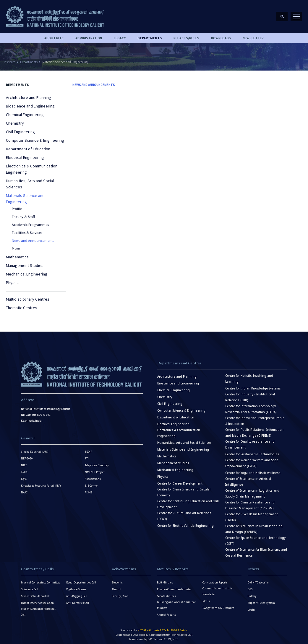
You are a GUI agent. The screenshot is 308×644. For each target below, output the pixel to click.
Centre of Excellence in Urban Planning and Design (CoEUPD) (254, 526)
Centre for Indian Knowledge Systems (253, 385)
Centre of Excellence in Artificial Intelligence (248, 479)
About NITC (54, 35)
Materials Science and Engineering (65, 59)
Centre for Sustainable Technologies (252, 451)
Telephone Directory (97, 462)
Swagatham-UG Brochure (218, 605)
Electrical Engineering (25, 154)
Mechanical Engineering (27, 271)
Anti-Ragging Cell (77, 593)
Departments (29, 59)
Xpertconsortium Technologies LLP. (171, 632)
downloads (221, 35)
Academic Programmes (30, 222)
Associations (93, 476)
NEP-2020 (27, 455)
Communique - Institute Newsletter (217, 588)
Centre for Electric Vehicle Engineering (185, 523)
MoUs (206, 598)
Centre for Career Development (180, 481)
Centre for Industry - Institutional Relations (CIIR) (250, 394)
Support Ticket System (261, 600)
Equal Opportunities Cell (81, 579)
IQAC (24, 476)
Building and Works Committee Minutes (176, 602)
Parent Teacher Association (37, 600)
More (16, 246)
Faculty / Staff (120, 593)
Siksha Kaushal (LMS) (35, 449)
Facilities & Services (27, 230)
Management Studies (25, 263)
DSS (250, 586)
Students (117, 579)
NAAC (24, 489)
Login (251, 607)
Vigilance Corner (76, 586)
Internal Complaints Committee (40, 579)
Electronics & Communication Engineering (32, 166)
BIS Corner (91, 483)
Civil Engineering (20, 129)
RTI (87, 455)
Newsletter (253, 35)
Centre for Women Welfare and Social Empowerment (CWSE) (252, 460)
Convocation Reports (215, 579)
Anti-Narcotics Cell (78, 600)
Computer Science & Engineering (35, 137)
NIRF (24, 462)
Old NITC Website (258, 579)
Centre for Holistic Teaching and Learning (249, 376)
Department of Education (28, 146)
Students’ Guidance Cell (35, 593)
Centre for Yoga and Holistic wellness (253, 470)
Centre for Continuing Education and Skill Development (188, 501)
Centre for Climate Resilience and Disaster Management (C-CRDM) (250, 502)
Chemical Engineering (25, 112)
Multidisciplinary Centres (28, 296)
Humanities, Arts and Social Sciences (30, 181)
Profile (17, 206)
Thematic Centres (22, 305)
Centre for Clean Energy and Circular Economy (184, 489)
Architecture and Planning (29, 94)
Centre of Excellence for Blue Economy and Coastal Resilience (256, 550)
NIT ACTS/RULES (186, 35)
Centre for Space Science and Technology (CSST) (255, 538)
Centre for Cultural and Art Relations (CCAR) (184, 513)
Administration (89, 35)
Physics (13, 280)
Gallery (252, 593)
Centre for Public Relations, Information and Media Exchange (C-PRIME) (254, 430)
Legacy (120, 35)
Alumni (116, 586)
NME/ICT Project (95, 469)
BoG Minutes (165, 579)
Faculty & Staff (23, 214)
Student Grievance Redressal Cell (38, 609)
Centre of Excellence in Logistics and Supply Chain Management (252, 491)
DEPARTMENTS (150, 35)
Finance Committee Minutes (174, 586)
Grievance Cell (30, 586)
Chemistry (15, 120)
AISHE (89, 489)
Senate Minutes (166, 593)
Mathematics (17, 254)
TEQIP (88, 449)
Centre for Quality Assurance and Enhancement (250, 442)
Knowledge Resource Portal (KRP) (41, 483)
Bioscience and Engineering (30, 103)
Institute (10, 59)
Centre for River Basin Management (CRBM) (252, 514)
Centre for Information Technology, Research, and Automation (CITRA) (251, 406)
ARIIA (24, 469)
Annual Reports (166, 612)
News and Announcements (33, 238)
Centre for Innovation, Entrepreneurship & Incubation (255, 418)
